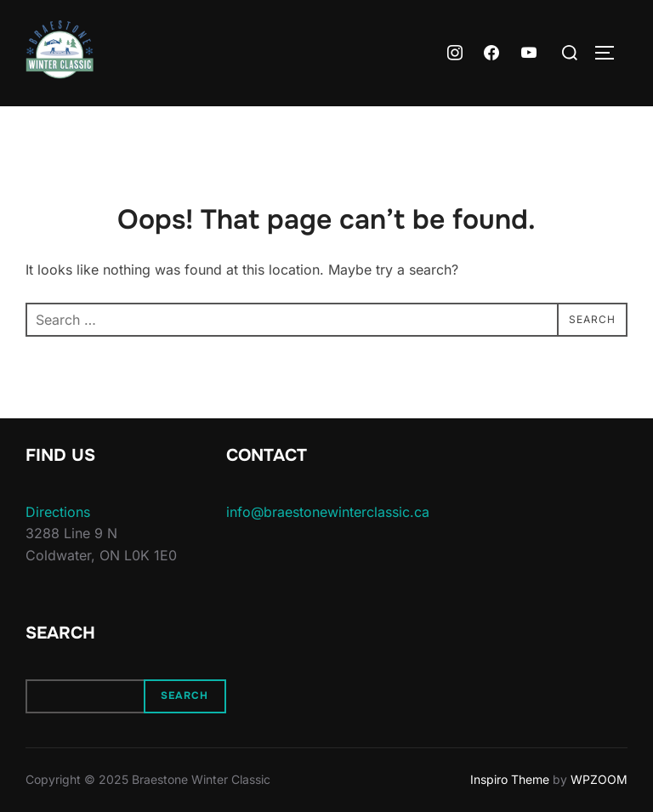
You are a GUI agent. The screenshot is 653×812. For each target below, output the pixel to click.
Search (185, 696)
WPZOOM (599, 779)
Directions (58, 512)
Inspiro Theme (510, 779)
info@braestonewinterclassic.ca (328, 512)
